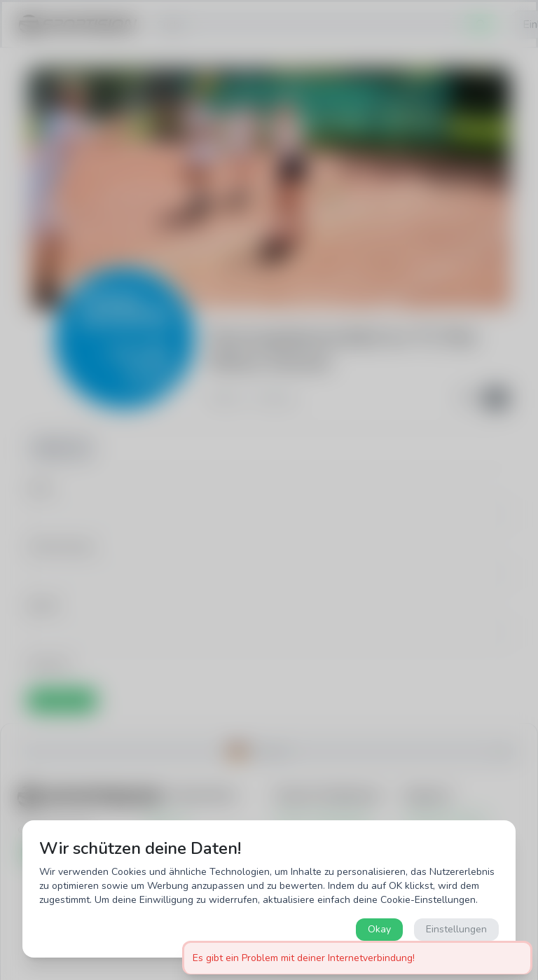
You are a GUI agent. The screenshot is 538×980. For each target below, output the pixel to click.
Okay (379, 929)
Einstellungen (456, 929)
